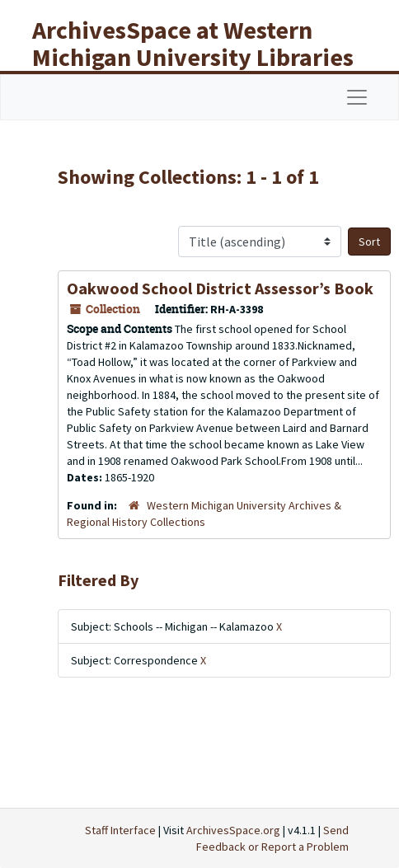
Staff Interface (120, 830)
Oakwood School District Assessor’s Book (220, 288)
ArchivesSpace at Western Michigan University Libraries (193, 43)
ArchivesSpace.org (233, 830)
